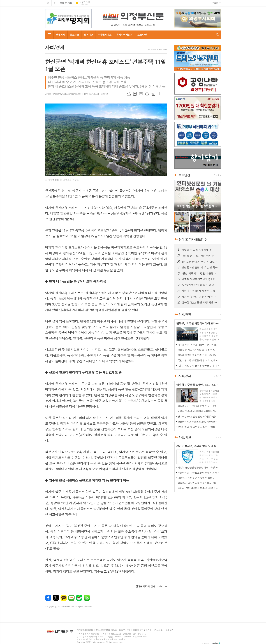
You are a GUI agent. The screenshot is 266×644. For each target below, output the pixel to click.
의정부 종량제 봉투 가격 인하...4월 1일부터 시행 (198, 355)
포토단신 (142, 35)
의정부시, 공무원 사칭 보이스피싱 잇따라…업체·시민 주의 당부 (198, 483)
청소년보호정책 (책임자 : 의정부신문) (113, 630)
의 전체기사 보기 (150, 586)
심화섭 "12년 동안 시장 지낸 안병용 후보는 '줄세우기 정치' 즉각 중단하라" (200, 302)
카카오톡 (64, 598)
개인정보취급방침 (85, 630)
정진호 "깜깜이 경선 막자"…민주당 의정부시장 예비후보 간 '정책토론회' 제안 (200, 297)
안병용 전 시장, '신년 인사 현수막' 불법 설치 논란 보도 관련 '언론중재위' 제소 (200, 256)
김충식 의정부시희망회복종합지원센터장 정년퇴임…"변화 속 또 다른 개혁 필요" (200, 279)
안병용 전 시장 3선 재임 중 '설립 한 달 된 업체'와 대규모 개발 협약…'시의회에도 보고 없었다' (200, 250)
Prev (179, 195)
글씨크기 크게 (159, 94)
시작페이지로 (48, 3)
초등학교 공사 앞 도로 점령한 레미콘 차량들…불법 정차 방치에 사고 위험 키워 (198, 473)
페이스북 (48, 598)
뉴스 (154, 49)
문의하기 (169, 630)
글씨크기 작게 (165, 94)
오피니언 (89, 35)
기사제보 (159, 630)
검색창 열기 (218, 35)
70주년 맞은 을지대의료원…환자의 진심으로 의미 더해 (198, 411)
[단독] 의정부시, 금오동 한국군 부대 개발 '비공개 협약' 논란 (198, 366)
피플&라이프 (105, 35)
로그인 (215, 3)
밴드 (87, 598)
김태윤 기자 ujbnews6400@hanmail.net (63, 94)
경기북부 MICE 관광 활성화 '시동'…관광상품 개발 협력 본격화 (198, 416)
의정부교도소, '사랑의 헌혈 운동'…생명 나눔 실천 (198, 406)
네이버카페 (79, 598)
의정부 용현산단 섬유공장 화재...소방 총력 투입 (198, 467)
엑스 (56, 598)
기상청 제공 (84, 4)
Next (217, 195)
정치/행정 (185, 315)
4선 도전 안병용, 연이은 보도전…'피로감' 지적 (200, 262)
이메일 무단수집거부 (142, 630)
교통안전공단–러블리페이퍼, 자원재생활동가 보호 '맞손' (198, 422)
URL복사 (129, 94)
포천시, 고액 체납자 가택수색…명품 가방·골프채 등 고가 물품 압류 (198, 488)
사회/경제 (163, 49)
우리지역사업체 (124, 35)
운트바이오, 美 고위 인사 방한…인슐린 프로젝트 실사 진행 (198, 427)
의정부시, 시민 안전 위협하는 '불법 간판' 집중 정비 (198, 478)
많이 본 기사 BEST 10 (192, 239)
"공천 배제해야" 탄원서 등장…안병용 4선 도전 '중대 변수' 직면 (200, 273)
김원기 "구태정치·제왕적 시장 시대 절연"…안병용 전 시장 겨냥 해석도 (200, 291)
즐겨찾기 (55, 3)
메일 (141, 94)
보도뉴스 (74, 35)
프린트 (147, 94)
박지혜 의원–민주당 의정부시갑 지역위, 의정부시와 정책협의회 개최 (198, 345)
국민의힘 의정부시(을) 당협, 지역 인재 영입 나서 (198, 360)
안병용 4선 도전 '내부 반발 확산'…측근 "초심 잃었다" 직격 (200, 267)
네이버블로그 (71, 598)
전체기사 (60, 35)
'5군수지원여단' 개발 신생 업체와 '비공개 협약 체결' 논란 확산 (200, 285)
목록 (135, 94)
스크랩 (153, 94)
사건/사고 (185, 437)
